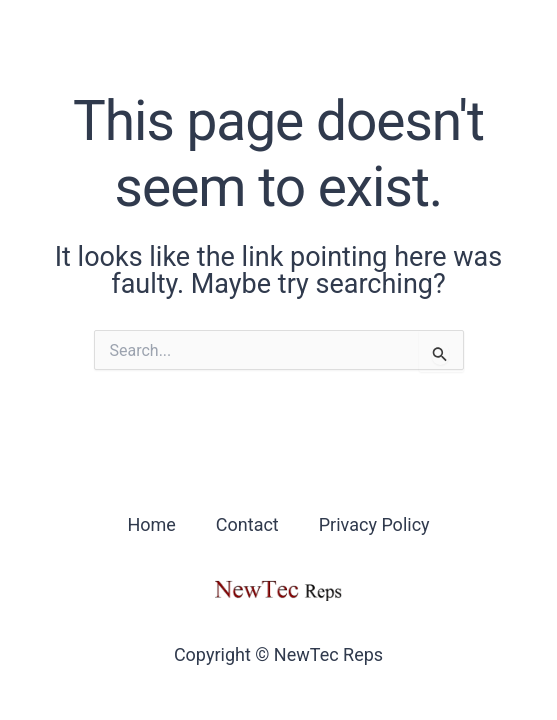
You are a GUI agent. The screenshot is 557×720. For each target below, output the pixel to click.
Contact (247, 524)
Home (151, 524)
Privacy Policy (374, 524)
